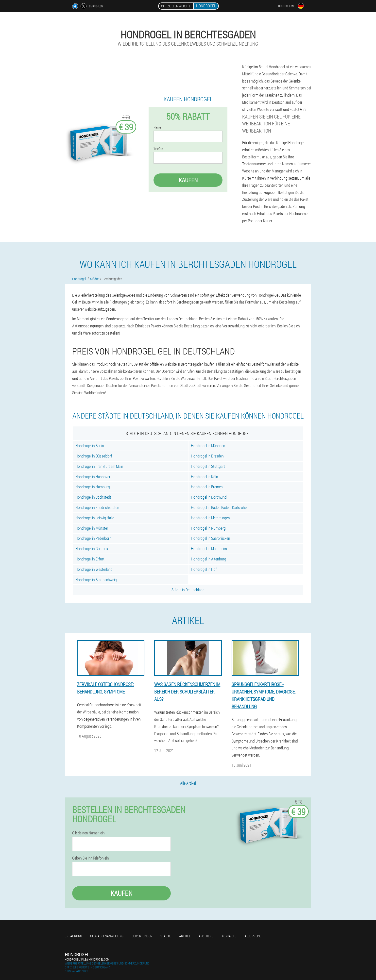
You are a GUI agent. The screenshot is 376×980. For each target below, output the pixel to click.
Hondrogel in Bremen (207, 487)
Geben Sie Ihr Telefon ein (91, 858)
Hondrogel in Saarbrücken (211, 538)
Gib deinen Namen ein (88, 833)
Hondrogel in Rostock (92, 549)
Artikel (185, 936)
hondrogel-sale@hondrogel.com (87, 959)
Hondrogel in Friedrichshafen (97, 507)
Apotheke (206, 936)
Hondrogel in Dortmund (209, 497)
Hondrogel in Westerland (94, 569)
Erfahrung (73, 936)
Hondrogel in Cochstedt (93, 497)
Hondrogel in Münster (92, 528)
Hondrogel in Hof (204, 569)
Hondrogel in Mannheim (209, 549)
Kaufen (188, 180)
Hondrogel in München (208, 446)
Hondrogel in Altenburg (209, 559)
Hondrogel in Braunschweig (96, 580)
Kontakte (229, 936)
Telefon (158, 149)
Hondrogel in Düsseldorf (94, 456)
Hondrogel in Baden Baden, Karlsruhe (219, 507)
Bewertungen (142, 936)
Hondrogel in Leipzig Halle (95, 518)
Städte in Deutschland (188, 590)
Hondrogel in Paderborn (93, 538)
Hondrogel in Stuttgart (208, 466)
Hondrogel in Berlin (90, 446)
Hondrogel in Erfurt (90, 559)
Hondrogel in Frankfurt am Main (99, 466)
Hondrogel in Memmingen (210, 518)
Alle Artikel (188, 783)
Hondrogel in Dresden (207, 456)
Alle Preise (253, 936)
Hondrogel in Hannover (93, 477)
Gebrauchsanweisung (107, 936)
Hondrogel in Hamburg (93, 487)
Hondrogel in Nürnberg (208, 528)
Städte (166, 936)
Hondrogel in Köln (205, 477)
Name (157, 127)
